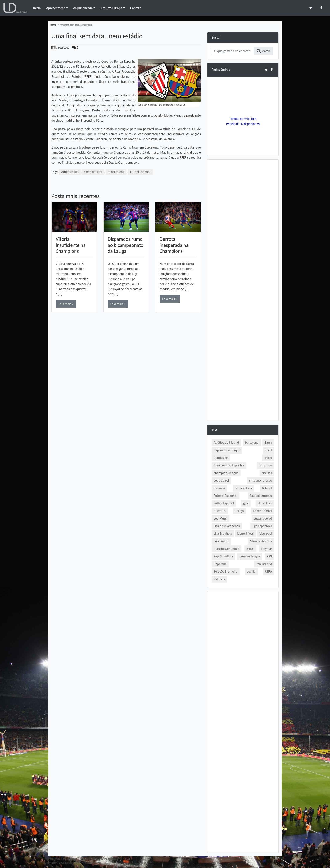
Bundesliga (221, 458)
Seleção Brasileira (226, 571)
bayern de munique (227, 450)
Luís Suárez (221, 541)
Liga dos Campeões (227, 526)
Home (53, 25)
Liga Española (223, 534)
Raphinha (220, 564)
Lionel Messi (246, 534)
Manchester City (261, 541)
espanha (219, 488)
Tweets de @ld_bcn (243, 119)
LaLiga (240, 511)
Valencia (219, 579)
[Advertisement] (126, 372)
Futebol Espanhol (225, 496)
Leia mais (66, 304)
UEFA (269, 571)
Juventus (220, 511)
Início (37, 8)
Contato (136, 8)
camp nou (265, 465)
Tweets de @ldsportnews (243, 124)
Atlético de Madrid (226, 443)
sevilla (251, 571)
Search (263, 51)
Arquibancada (83, 8)
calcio (268, 458)
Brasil (268, 450)
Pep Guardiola (223, 556)
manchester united (226, 549)
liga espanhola (262, 526)
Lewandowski (263, 518)
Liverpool (266, 534)
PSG (269, 556)
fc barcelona (116, 172)
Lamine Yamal (263, 511)
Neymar (267, 549)
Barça (268, 443)
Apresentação (56, 8)
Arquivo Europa (111, 8)
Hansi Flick (265, 503)
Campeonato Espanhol (229, 465)
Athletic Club (70, 172)
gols (246, 503)
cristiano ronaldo (261, 480)
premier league (250, 556)
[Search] (233, 51)
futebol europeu (261, 496)
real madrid (264, 564)
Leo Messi (220, 518)
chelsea (267, 473)
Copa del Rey (93, 172)
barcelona (252, 443)
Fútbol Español (140, 172)
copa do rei (221, 480)
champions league (226, 473)
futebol (267, 488)
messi (250, 549)
